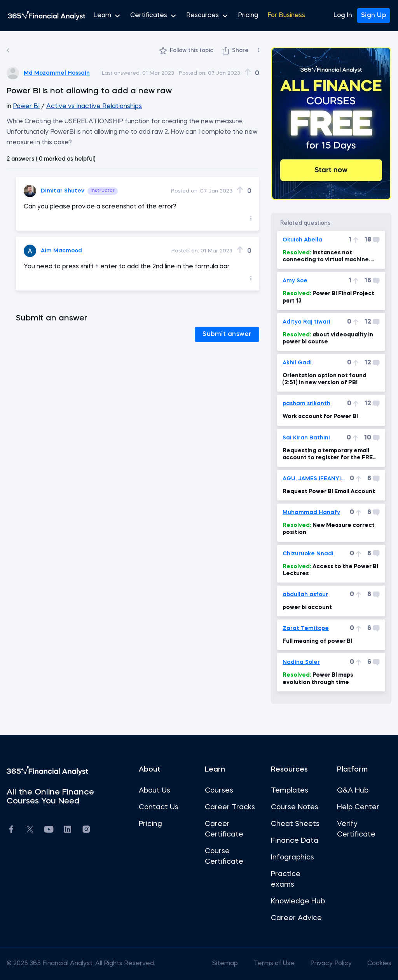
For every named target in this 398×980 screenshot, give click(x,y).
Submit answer (227, 334)
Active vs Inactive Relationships (94, 107)
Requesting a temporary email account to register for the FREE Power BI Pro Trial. (329, 455)
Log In (343, 16)
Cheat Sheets (295, 824)
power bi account (307, 607)
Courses (219, 791)
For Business (286, 16)
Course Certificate (224, 857)
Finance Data (295, 841)
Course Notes (295, 807)
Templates (290, 791)
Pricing (248, 16)
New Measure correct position (329, 529)
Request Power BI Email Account (329, 492)
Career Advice (296, 918)
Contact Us (159, 807)
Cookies (379, 964)
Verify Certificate (356, 829)
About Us (154, 791)
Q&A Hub (353, 791)
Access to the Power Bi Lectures (330, 570)
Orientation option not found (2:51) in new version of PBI (325, 379)
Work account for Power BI (320, 416)
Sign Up (374, 16)
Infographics (292, 857)
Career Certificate (224, 829)
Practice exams (286, 879)
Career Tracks (230, 807)
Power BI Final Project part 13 (328, 297)
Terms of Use (275, 964)
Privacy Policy (332, 964)
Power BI (26, 107)
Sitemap (226, 964)
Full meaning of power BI (317, 641)
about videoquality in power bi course (328, 338)
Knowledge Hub (298, 901)
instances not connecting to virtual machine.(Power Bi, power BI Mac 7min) (326, 257)
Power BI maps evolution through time (318, 679)
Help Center (358, 807)
